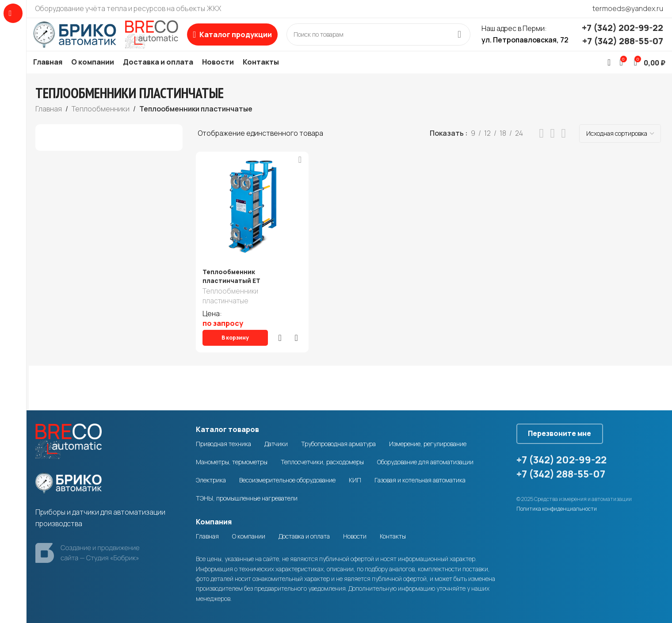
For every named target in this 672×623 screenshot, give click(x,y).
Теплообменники (101, 120)
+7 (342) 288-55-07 (623, 47)
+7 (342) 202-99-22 (622, 33)
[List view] (542, 145)
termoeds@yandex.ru (628, 8)
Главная (49, 120)
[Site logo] (113, 39)
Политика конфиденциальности (557, 506)
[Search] (386, 40)
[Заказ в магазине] (620, 145)
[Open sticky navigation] (246, 40)
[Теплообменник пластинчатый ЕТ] (251, 218)
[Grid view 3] (553, 145)
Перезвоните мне (567, 429)
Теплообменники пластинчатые (230, 309)
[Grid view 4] (563, 145)
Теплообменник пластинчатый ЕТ (231, 288)
